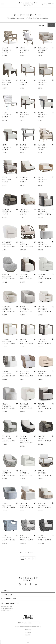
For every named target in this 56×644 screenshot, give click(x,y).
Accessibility (28, 635)
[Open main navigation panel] (3, 4)
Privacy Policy (28, 630)
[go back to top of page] (28, 642)
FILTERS (51, 25)
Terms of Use (28, 632)
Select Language (22, 623)
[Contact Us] (42, 4)
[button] (51, 4)
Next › (30, 558)
